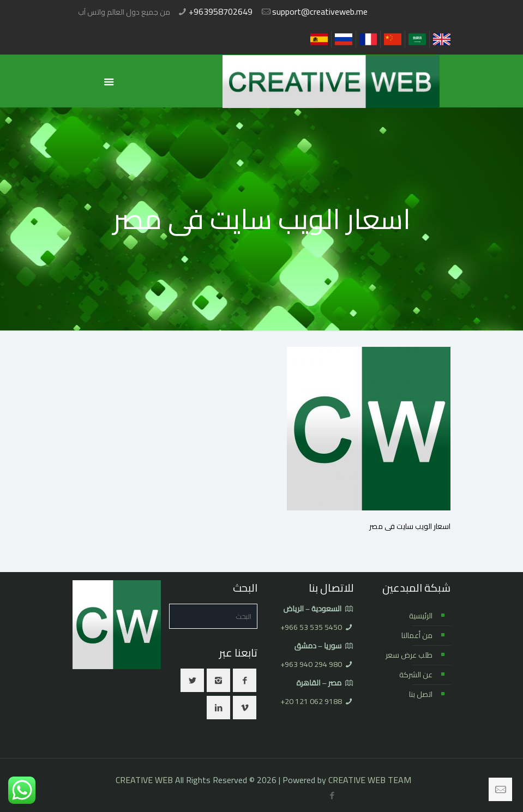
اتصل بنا (421, 694)
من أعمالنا (417, 635)
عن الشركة (416, 675)
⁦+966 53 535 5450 (311, 627)
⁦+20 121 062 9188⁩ (311, 701)
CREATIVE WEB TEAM (370, 780)
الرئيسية (421, 616)
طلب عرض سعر (409, 655)
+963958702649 (221, 11)
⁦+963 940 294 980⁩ (311, 664)
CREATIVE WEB (144, 780)
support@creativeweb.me (320, 11)
